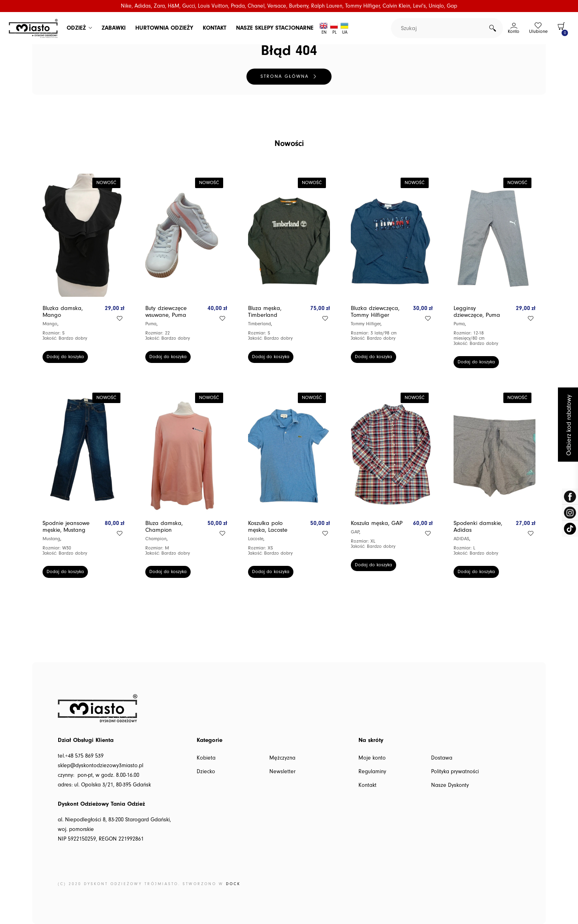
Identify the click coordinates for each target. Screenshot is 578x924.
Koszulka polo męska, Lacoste (268, 527)
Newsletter (282, 772)
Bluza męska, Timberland (265, 312)
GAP (355, 532)
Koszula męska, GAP (377, 523)
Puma (151, 324)
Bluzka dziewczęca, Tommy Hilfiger (375, 312)
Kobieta (206, 758)
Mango (50, 324)
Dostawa (442, 758)
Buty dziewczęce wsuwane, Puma (166, 312)
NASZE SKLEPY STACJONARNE (275, 28)
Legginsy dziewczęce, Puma (477, 312)
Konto (514, 31)
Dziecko (206, 772)
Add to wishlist (120, 318)
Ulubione (538, 31)
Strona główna (285, 76)
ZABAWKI (114, 28)
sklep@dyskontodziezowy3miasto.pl (101, 766)
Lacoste (256, 539)
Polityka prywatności (455, 772)
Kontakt (367, 785)
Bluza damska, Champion (164, 527)
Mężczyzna (282, 758)
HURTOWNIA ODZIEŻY (164, 28)
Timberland (259, 324)
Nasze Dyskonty (450, 785)
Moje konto (372, 758)
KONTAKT (215, 28)
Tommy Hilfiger (366, 324)
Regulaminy (372, 772)
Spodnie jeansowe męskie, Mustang (66, 527)
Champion (156, 539)
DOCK (233, 884)
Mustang (51, 539)
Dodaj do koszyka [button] (65, 357)
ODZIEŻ (76, 28)
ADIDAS (461, 539)
